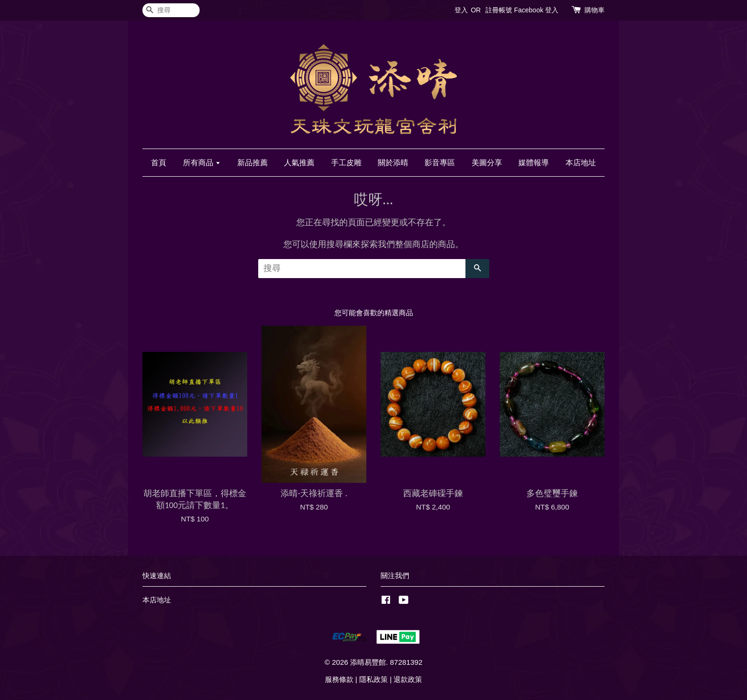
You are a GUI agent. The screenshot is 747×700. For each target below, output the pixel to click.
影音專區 (440, 163)
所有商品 (202, 163)
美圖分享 (487, 163)
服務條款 (339, 679)
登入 (461, 10)
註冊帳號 (499, 10)
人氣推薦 (299, 163)
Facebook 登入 (536, 10)
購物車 (595, 10)
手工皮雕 (346, 163)
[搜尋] (171, 10)
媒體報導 (534, 163)
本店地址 (581, 163)
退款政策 (408, 679)
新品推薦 (252, 163)
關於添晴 (393, 163)
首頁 (159, 163)
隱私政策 (373, 679)
